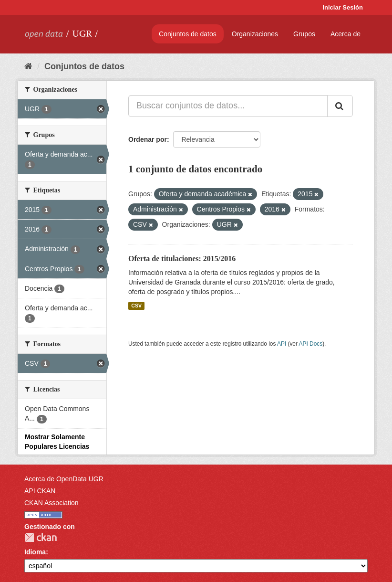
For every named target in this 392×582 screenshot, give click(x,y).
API (282, 344)
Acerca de (346, 34)
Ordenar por (148, 139)
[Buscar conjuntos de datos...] (228, 106)
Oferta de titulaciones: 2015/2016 (182, 259)
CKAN (41, 537)
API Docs (311, 344)
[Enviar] (340, 106)
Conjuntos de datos (188, 34)
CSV (136, 306)
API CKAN (40, 491)
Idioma (35, 552)
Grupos (304, 34)
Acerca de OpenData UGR (64, 479)
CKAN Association (52, 503)
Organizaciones (255, 34)
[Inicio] (28, 66)
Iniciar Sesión (343, 7)
